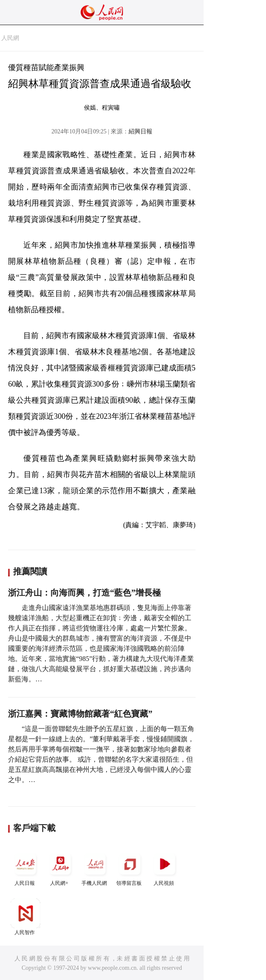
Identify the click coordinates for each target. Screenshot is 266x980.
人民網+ (60, 868)
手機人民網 (95, 868)
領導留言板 (130, 868)
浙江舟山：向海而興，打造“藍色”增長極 (84, 593)
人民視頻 (165, 868)
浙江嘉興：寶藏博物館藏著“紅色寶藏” (80, 714)
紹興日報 (140, 131)
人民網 (10, 38)
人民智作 (25, 917)
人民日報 (25, 868)
